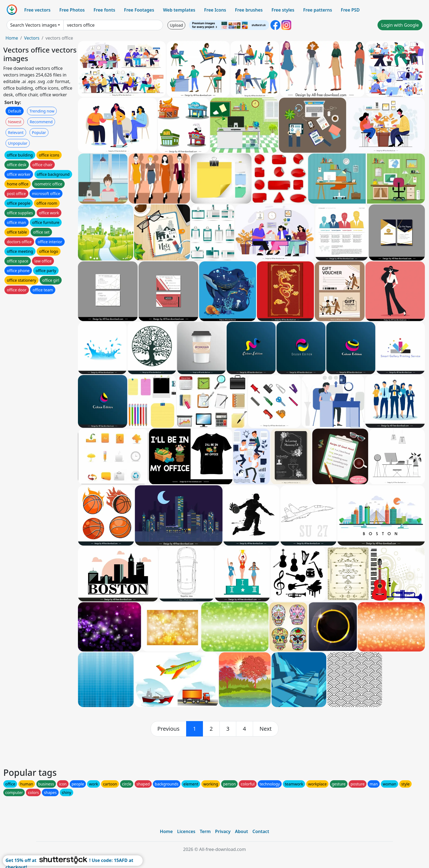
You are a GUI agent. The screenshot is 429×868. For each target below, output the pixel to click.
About (241, 831)
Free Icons (215, 10)
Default (15, 111)
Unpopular (18, 143)
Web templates (179, 10)
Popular (39, 132)
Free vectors (37, 10)
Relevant (16, 132)
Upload (176, 25)
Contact (261, 831)
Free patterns (318, 10)
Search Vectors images (33, 25)
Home (12, 38)
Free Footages (139, 10)
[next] (266, 729)
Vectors (32, 38)
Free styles (283, 10)
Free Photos (72, 10)
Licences (186, 831)
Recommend (41, 122)
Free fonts (104, 10)
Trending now (42, 111)
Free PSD (350, 10)
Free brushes (249, 10)
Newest (15, 122)
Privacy (223, 831)
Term (205, 831)
